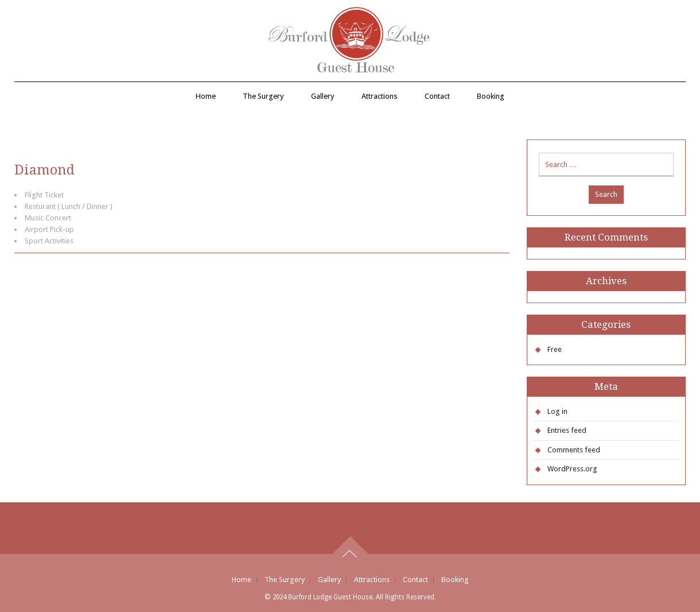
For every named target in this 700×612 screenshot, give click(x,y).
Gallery (323, 96)
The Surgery (263, 96)
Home (206, 96)
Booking (491, 96)
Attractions (380, 96)
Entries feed (567, 430)
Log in (557, 411)
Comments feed (574, 450)
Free (555, 349)
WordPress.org (572, 469)
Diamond (44, 170)
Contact (437, 96)
